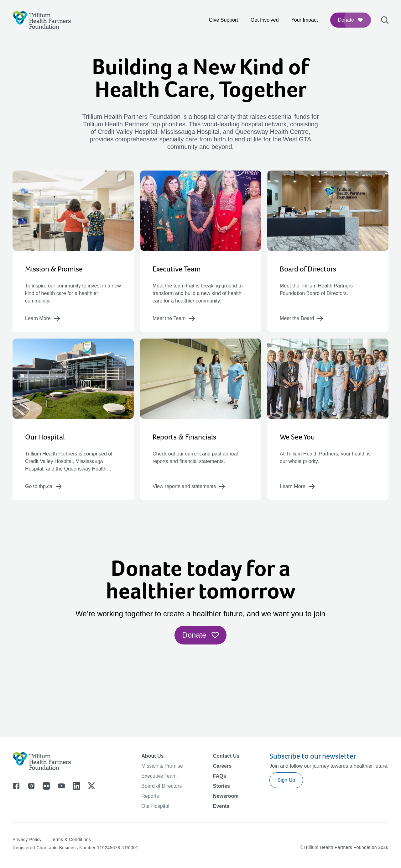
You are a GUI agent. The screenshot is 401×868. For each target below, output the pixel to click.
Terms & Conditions (71, 839)
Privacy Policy (27, 839)
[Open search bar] (385, 20)
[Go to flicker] (46, 786)
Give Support (223, 20)
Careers (222, 766)
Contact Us (226, 756)
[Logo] (42, 20)
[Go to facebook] (16, 786)
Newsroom (226, 796)
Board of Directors (161, 786)
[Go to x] (91, 786)
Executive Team (159, 776)
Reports (150, 796)
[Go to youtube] (61, 786)
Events (221, 806)
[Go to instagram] (31, 786)
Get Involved (265, 20)
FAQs (220, 776)
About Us (152, 756)
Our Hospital (155, 806)
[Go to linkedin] (76, 786)
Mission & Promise (162, 766)
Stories (221, 786)
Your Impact (305, 20)
